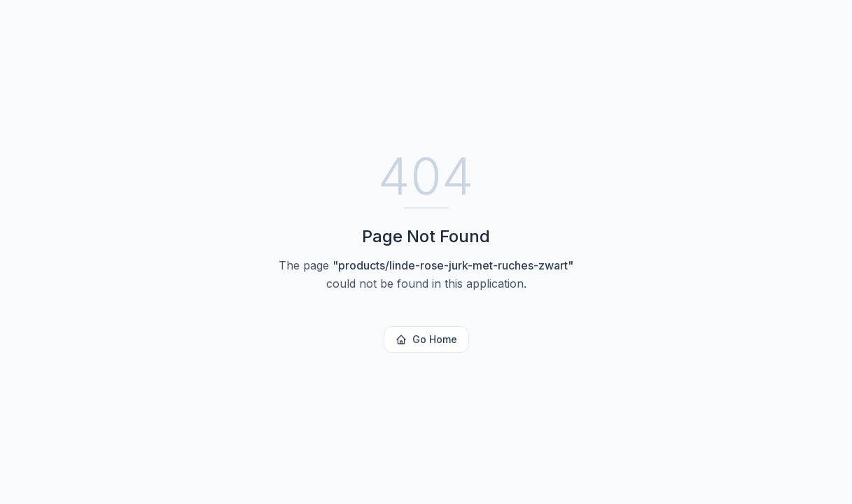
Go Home (426, 339)
